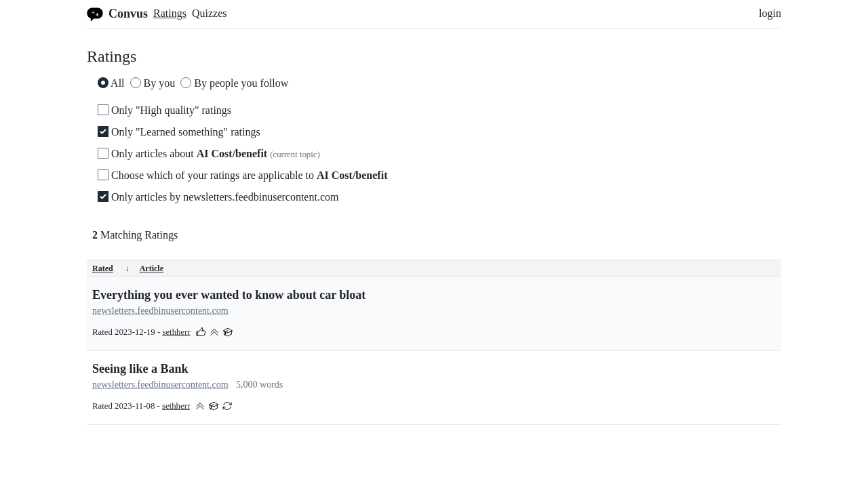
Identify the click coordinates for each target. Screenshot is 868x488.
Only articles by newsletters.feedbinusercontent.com (218, 197)
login (770, 13)
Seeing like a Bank (140, 369)
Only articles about (209, 154)
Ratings (170, 13)
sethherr (176, 332)
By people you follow (234, 83)
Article (152, 268)
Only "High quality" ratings (164, 110)
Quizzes (210, 13)
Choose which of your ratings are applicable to (242, 175)
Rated (111, 268)
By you (153, 83)
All (111, 83)
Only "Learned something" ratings (179, 132)
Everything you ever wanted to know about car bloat (229, 295)
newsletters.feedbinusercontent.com (160, 311)
